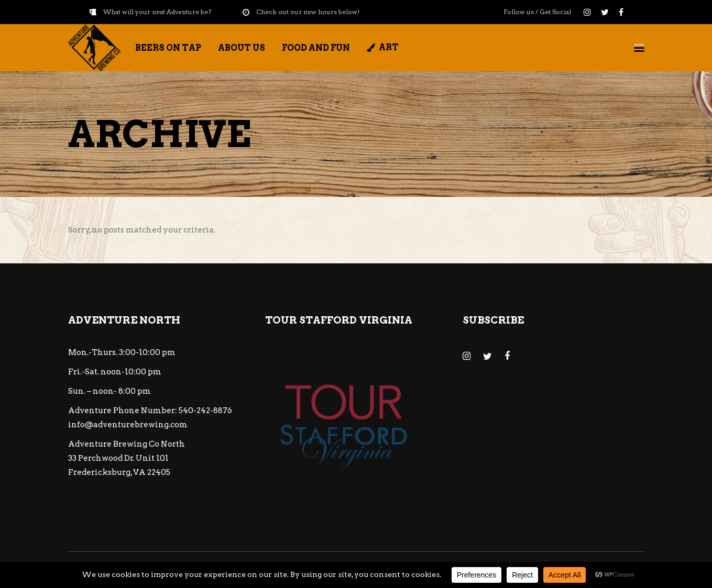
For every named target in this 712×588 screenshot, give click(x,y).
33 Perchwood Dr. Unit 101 (118, 458)
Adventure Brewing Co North (127, 444)
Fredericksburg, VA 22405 (119, 472)
